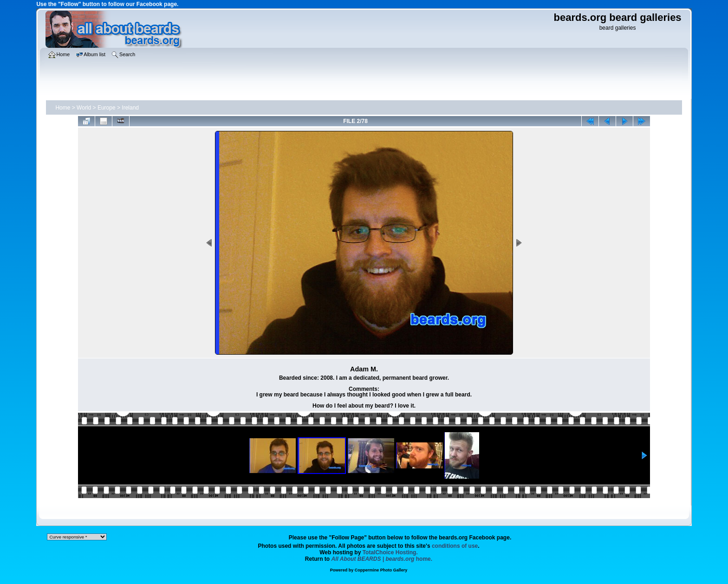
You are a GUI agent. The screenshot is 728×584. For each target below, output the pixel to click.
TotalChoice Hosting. (390, 552)
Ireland (130, 108)
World (84, 108)
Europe (107, 108)
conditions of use (455, 546)
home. (382, 559)
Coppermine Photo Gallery (381, 570)
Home (63, 108)
